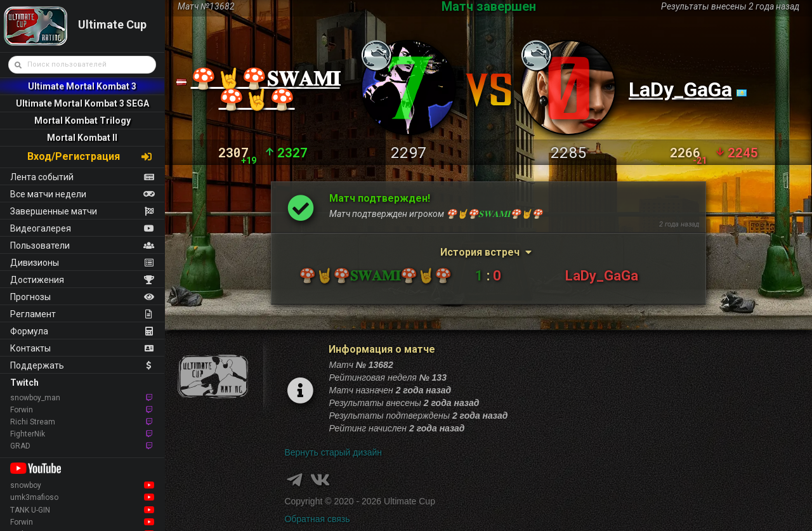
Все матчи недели (82, 194)
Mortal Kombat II (82, 138)
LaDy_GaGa (680, 89)
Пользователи (82, 246)
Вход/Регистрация (90, 156)
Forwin (82, 410)
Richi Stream (82, 422)
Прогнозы (82, 297)
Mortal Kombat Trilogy (82, 121)
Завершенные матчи (82, 211)
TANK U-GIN (82, 510)
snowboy (82, 485)
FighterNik (82, 434)
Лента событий (82, 177)
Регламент (82, 314)
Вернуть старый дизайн (333, 452)
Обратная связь (317, 519)
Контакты (82, 348)
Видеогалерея (82, 228)
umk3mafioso (82, 497)
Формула (82, 331)
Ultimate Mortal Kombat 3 (82, 86)
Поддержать (82, 365)
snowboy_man (82, 398)
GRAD (82, 446)
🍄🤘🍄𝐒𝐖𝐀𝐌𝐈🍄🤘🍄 (265, 89)
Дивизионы (82, 263)
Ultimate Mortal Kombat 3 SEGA (82, 103)
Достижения (82, 280)
